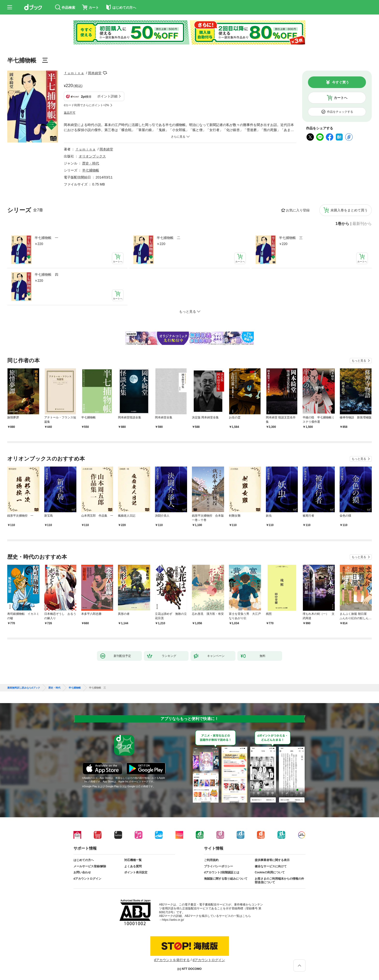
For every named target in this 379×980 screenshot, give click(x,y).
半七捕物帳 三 (291, 238)
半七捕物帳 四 (46, 275)
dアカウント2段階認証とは (222, 872)
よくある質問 (133, 866)
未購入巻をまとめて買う (349, 210)
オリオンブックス (92, 156)
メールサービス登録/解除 (90, 866)
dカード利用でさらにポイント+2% (86, 105)
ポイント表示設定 (136, 872)
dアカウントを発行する (172, 960)
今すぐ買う (341, 82)
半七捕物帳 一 (46, 238)
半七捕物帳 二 (168, 238)
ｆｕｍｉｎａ (74, 73)
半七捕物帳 (91, 170)
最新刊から (362, 224)
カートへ (341, 98)
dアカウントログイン (87, 879)
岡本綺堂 (95, 73)
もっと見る (359, 361)
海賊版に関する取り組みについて (226, 879)
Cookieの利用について (270, 872)
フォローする (105, 73)
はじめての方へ (84, 860)
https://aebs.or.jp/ (173, 920)
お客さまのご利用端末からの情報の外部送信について (279, 881)
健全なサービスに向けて (271, 866)
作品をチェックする (340, 112)
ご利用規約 (211, 860)
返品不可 (70, 113)
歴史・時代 (91, 163)
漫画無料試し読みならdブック (24, 688)
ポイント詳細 (107, 96)
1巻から (342, 224)
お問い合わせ (82, 872)
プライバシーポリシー (219, 866)
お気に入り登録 (298, 210)
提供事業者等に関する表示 (272, 860)
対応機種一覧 (133, 860)
